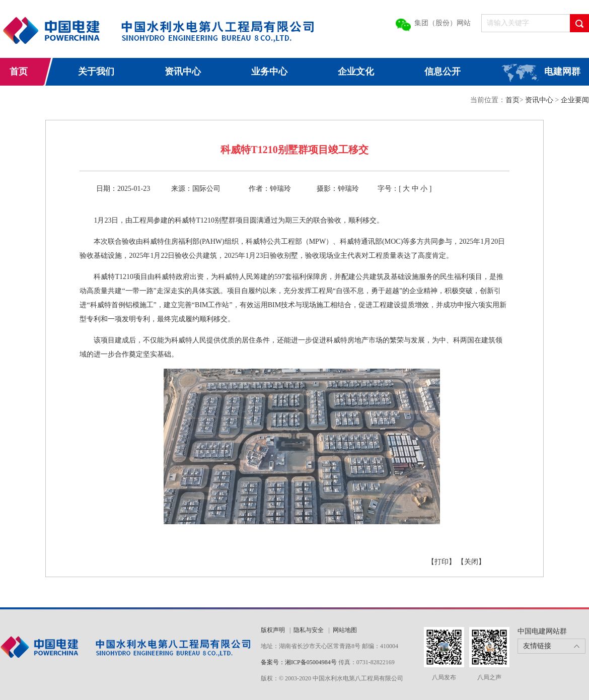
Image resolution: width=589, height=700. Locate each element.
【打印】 (441, 562)
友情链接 (537, 646)
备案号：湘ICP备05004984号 (299, 662)
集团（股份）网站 (443, 23)
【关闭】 (471, 562)
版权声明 (273, 630)
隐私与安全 (309, 630)
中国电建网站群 (542, 631)
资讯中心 (183, 72)
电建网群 (562, 72)
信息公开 (443, 72)
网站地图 (345, 630)
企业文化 (356, 72)
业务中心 (269, 72)
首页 (19, 72)
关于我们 (96, 72)
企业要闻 (575, 100)
